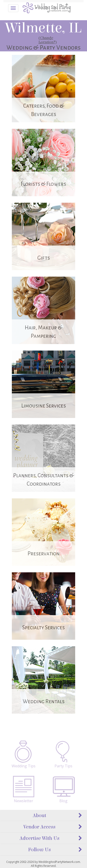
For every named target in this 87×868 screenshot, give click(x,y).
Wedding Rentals (44, 701)
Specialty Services (43, 628)
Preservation (44, 554)
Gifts (44, 258)
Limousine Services (44, 406)
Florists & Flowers (43, 184)
